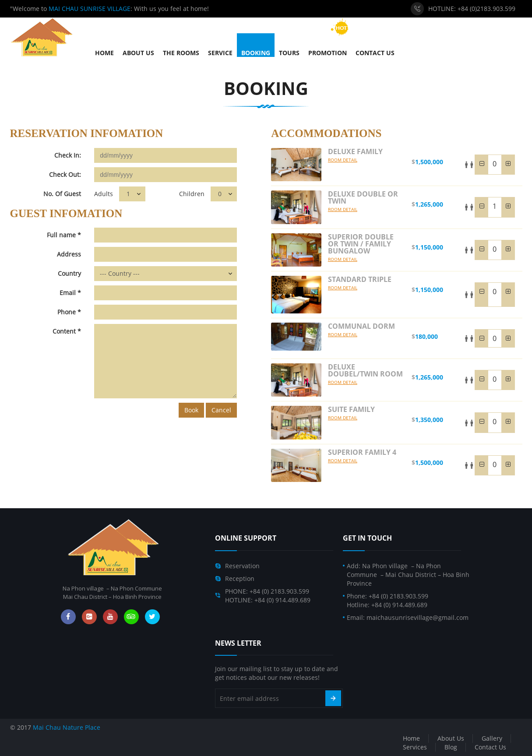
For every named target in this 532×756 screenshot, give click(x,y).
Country (69, 273)
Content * (67, 331)
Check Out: (65, 174)
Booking (266, 88)
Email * (70, 293)
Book (191, 410)
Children (192, 194)
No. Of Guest (62, 194)
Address (69, 254)
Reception (240, 578)
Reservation (242, 566)
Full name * (64, 235)
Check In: (68, 155)
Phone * (69, 312)
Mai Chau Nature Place (67, 727)
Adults (104, 194)
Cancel (221, 410)
